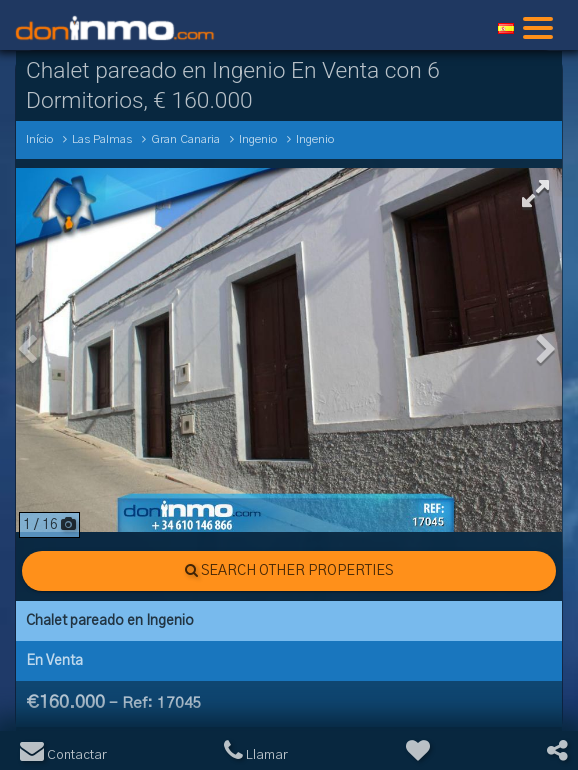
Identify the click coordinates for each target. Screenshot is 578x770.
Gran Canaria (185, 139)
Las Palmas (102, 139)
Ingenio (258, 139)
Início (39, 139)
